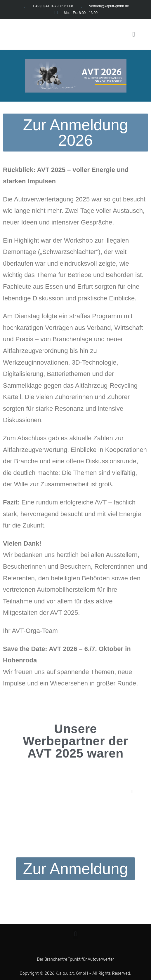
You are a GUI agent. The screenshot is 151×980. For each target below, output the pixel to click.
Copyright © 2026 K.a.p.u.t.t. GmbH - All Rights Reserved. (75, 973)
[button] (134, 34)
